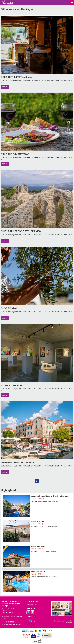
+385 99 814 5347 (10, 622)
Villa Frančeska (38, 572)
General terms (31, 604)
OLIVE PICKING (9, 308)
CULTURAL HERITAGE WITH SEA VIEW (21, 231)
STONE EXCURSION (11, 385)
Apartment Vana (38, 546)
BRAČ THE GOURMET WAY (15, 154)
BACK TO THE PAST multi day (16, 77)
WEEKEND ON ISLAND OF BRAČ (18, 462)
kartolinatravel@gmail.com (12, 624)
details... (5, 87)
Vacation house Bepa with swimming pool (50, 496)
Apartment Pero (38, 521)
